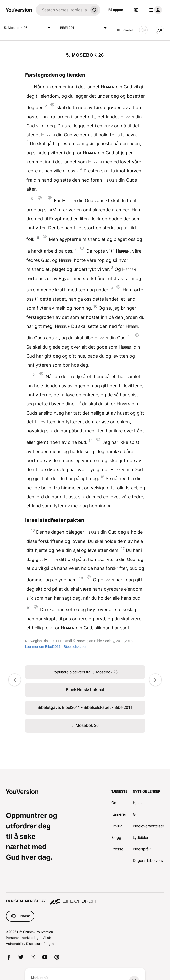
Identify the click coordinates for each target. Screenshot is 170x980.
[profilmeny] (155, 10)
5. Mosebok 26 (28, 28)
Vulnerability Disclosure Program (31, 944)
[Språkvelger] (136, 10)
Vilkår (47, 938)
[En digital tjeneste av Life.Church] (85, 899)
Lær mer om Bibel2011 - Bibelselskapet (56, 647)
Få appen (116, 10)
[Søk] (62, 10)
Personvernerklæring (22, 938)
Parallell (125, 30)
